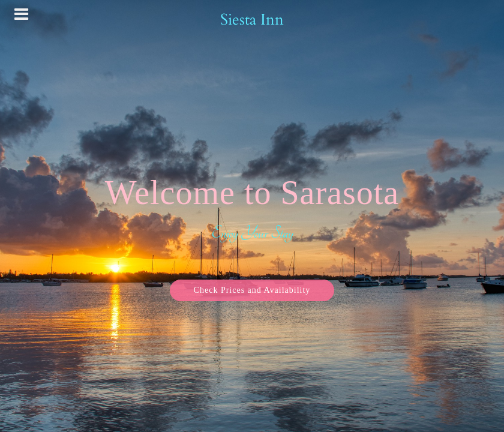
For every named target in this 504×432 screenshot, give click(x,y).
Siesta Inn (252, 19)
